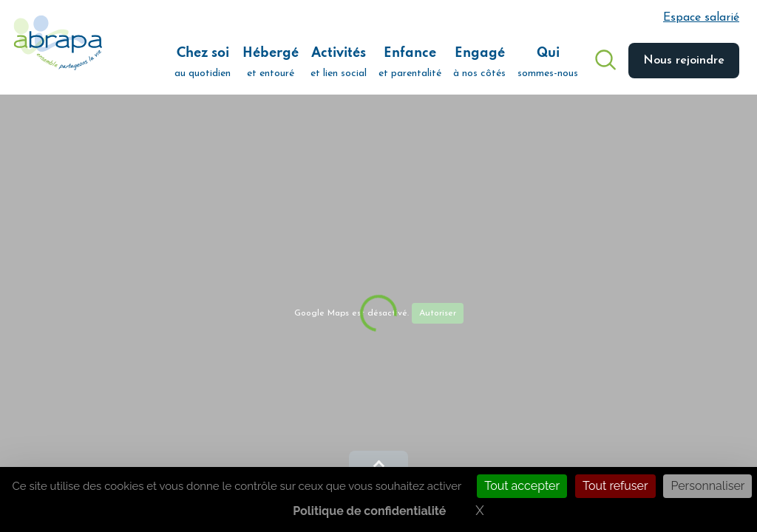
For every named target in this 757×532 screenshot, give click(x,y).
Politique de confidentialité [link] (369, 511)
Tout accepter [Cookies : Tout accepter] (522, 486)
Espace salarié (701, 18)
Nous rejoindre (684, 61)
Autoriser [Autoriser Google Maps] (438, 313)
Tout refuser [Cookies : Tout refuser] (615, 486)
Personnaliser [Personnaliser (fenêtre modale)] (707, 486)
